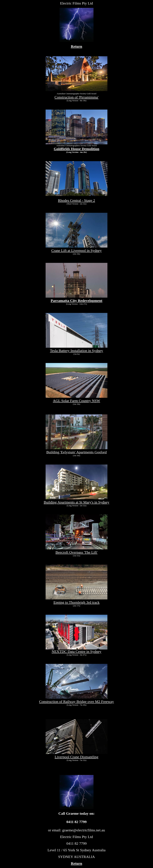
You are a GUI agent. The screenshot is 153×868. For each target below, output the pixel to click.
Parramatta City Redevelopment (77, 301)
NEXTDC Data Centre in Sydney (76, 650)
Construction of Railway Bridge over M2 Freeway (76, 702)
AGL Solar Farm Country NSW (76, 401)
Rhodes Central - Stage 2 (76, 200)
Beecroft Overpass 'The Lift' (76, 552)
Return (76, 46)
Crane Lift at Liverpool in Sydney (76, 250)
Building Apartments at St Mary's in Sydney (76, 502)
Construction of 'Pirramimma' (77, 97)
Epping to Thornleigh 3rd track (76, 602)
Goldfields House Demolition (77, 149)
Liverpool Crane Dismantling (77, 757)
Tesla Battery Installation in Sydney (76, 351)
